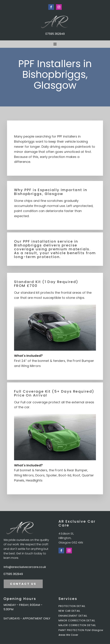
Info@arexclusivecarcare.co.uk (25, 567)
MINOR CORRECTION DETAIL (77, 621)
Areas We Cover (68, 635)
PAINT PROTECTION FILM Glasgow (81, 630)
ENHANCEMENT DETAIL (73, 616)
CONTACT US (23, 584)
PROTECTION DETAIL (72, 606)
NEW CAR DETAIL (69, 611)
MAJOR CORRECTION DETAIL (77, 625)
